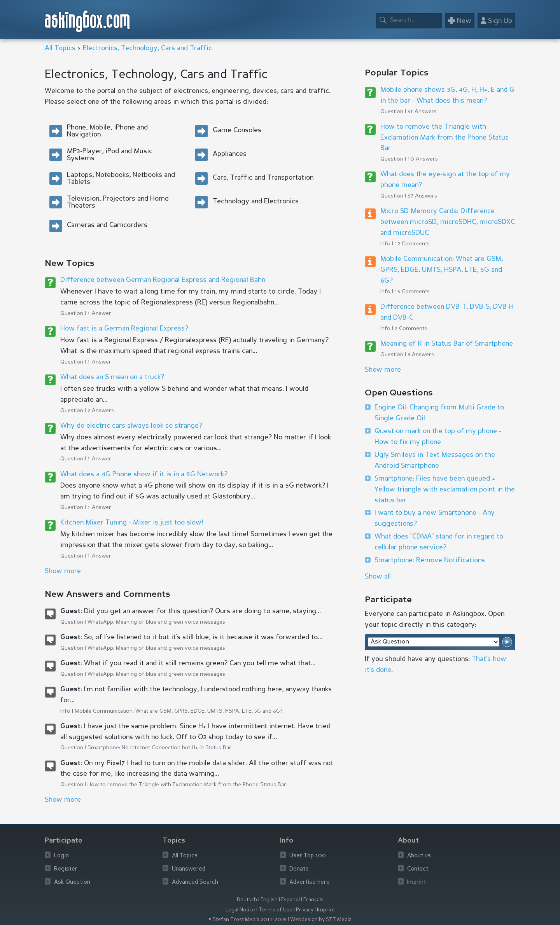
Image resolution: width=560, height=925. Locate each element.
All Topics (60, 48)
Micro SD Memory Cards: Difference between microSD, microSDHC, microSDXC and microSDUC (448, 222)
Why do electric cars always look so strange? (131, 426)
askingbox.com (88, 21)
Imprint (416, 882)
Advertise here (310, 882)
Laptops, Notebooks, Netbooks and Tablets (121, 178)
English (269, 900)
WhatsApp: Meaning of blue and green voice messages (156, 622)
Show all (378, 577)
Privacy (305, 910)
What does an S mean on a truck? (112, 377)
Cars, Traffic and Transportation (263, 178)
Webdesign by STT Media (321, 920)
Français (313, 900)
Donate (299, 869)
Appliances (230, 154)
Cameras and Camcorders (107, 225)
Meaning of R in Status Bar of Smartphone (447, 344)
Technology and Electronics (256, 201)
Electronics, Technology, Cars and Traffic (147, 48)
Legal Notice (240, 910)
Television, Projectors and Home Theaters (118, 202)
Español (290, 900)
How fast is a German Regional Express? (124, 329)
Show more (383, 370)
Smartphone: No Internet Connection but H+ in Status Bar (159, 748)
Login (61, 856)
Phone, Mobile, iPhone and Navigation (107, 131)
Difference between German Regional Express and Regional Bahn (163, 280)
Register (66, 869)
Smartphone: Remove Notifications (430, 560)
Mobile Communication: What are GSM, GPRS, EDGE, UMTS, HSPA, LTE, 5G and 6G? (179, 711)
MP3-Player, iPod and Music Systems (110, 155)
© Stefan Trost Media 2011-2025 (248, 920)
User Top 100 (308, 856)
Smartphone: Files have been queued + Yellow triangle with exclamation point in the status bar (445, 490)
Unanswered (189, 869)
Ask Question (72, 882)
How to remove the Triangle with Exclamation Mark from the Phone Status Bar (187, 785)
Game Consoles (237, 130)
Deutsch (247, 900)
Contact (418, 869)
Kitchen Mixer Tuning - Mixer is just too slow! (132, 523)
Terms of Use (276, 910)
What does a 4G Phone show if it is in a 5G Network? (144, 474)
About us (419, 856)
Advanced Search (195, 882)
